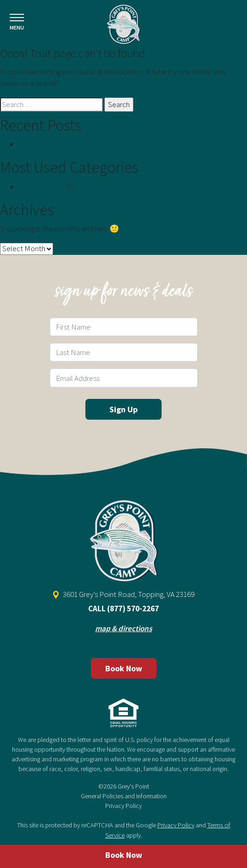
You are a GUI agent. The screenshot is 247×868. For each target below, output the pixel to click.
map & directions (123, 628)
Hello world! (38, 144)
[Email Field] (124, 378)
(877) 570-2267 (133, 609)
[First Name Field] (124, 327)
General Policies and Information (124, 796)
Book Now (124, 668)
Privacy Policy (123, 806)
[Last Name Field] (124, 352)
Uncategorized (42, 187)
